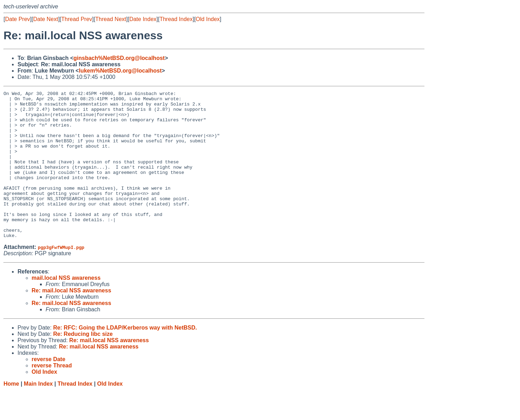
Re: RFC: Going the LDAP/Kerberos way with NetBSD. (125, 357)
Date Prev (17, 19)
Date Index (143, 19)
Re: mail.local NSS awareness (71, 320)
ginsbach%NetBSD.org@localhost (119, 58)
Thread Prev (77, 19)
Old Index (208, 19)
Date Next (45, 19)
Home (11, 413)
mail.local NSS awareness (66, 307)
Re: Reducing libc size (83, 363)
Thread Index (176, 19)
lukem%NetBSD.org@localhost (120, 71)
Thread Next (111, 19)
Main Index (38, 413)
